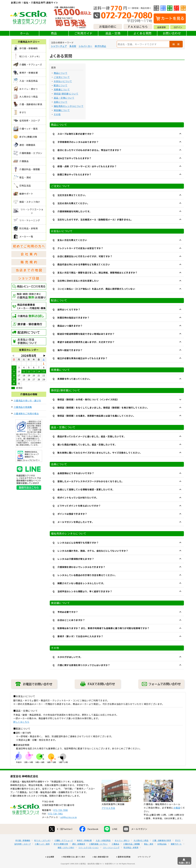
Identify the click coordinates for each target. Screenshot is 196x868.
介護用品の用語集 (23, 407)
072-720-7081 (55, 823)
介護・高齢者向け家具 (162, 850)
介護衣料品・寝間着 (132, 853)
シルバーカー (86, 46)
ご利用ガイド (83, 33)
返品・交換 (113, 33)
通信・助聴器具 (79, 853)
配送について (61, 85)
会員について (61, 102)
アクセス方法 (108, 817)
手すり (178, 850)
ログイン (178, 27)
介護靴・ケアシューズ (64, 850)
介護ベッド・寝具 (42, 853)
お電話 (177, 817)
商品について (61, 73)
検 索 (176, 44)
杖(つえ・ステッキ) (42, 850)
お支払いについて (63, 81)
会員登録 (161, 27)
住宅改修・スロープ (23, 853)
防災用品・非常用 (131, 857)
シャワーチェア (59, 46)
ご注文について (62, 77)
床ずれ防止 (101, 46)
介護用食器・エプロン (98, 853)
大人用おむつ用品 (141, 850)
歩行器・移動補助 (23, 850)
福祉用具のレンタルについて (69, 106)
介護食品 (115, 853)
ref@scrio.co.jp (69, 827)
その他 (57, 114)
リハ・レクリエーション (89, 857)
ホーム (24, 33)
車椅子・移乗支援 (84, 850)
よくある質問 (142, 33)
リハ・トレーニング (111, 857)
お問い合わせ (172, 33)
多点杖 (73, 46)
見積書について (62, 89)
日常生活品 (162, 853)
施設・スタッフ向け (66, 857)
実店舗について (62, 110)
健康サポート (176, 853)
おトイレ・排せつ (122, 850)
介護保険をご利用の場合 (26, 413)
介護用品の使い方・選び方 (27, 400)
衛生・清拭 (149, 853)
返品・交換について (64, 98)
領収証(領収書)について (66, 94)
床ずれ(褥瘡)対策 (61, 853)
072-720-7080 (61, 819)
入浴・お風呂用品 (103, 850)
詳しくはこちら (21, 722)
